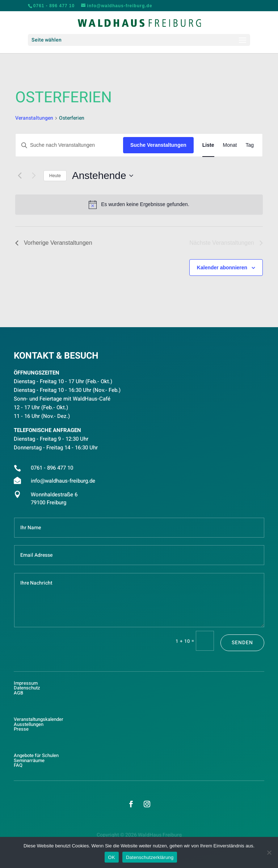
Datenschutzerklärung (150, 857)
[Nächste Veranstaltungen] (34, 176)
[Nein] (269, 852)
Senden (242, 643)
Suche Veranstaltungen (158, 145)
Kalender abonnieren (222, 268)
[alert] (139, 205)
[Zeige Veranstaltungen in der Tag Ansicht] (250, 145)
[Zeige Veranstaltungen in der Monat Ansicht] (230, 145)
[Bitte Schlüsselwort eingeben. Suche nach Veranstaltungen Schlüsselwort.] (69, 145)
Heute (55, 176)
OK (112, 857)
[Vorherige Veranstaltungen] (20, 176)
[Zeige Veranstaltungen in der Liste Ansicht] (208, 145)
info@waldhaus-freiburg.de (63, 481)
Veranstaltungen (34, 118)
